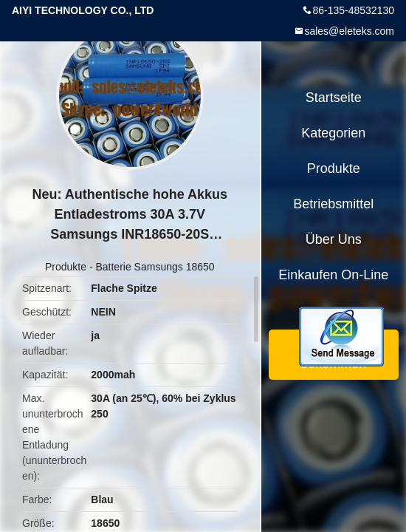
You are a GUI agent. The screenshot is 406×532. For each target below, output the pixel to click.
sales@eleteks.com (349, 31)
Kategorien (333, 133)
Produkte (66, 267)
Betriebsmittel (333, 204)
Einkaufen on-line (333, 275)
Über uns (334, 239)
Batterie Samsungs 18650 (155, 267)
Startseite (334, 98)
